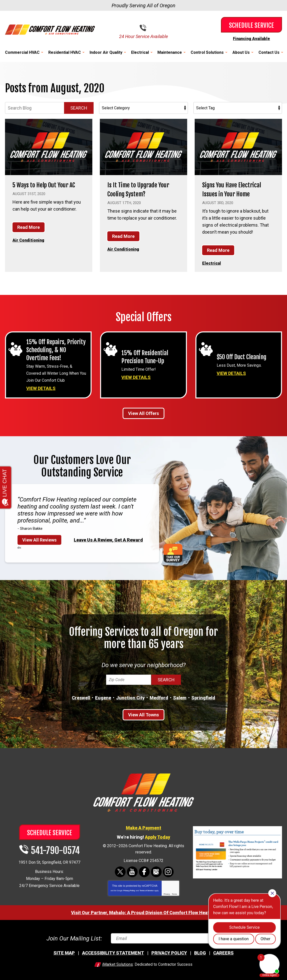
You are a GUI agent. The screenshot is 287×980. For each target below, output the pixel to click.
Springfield (203, 697)
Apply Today (158, 836)
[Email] (175, 938)
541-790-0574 (147, 28)
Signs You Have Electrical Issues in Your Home (238, 189)
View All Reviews (39, 539)
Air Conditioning (30, 249)
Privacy (167, 893)
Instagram (168, 871)
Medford (159, 697)
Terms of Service (147, 890)
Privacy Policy (129, 890)
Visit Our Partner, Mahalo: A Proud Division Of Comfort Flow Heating (143, 912)
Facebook (144, 871)
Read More (29, 236)
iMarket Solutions (117, 964)
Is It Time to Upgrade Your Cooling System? (138, 189)
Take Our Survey (173, 552)
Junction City (130, 697)
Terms (175, 893)
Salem (180, 697)
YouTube (132, 871)
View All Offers (143, 413)
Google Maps (156, 871)
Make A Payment (143, 827)
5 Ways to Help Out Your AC (47, 189)
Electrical (212, 263)
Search (79, 108)
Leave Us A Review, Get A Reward (108, 539)
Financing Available (251, 38)
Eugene (103, 697)
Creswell (81, 697)
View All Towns (143, 714)
